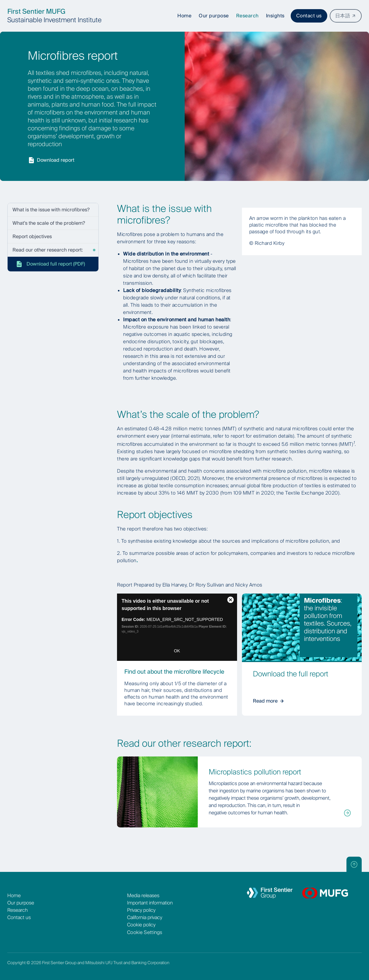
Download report (51, 160)
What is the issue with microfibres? (51, 210)
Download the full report (291, 674)
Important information (150, 903)
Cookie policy (141, 925)
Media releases (143, 895)
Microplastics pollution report (255, 772)
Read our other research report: (48, 250)
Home (14, 895)
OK (177, 651)
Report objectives (32, 236)
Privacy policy (141, 910)
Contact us (309, 16)
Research (18, 910)
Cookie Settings (145, 932)
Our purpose (21, 903)
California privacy (145, 917)
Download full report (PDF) (50, 264)
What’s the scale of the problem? (49, 223)
